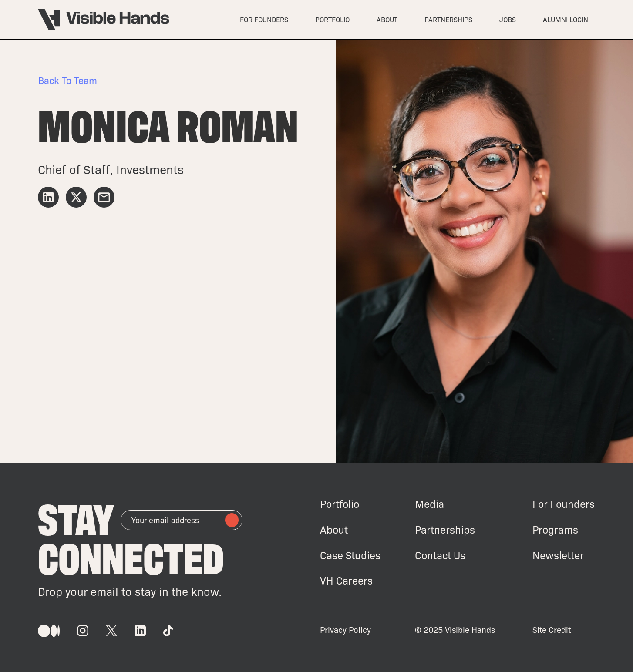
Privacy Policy (345, 630)
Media (429, 504)
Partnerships (445, 529)
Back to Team (67, 80)
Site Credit (552, 630)
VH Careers (346, 580)
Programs (555, 529)
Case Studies (350, 555)
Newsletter (558, 555)
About (334, 529)
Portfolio (340, 504)
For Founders (564, 504)
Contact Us (440, 555)
